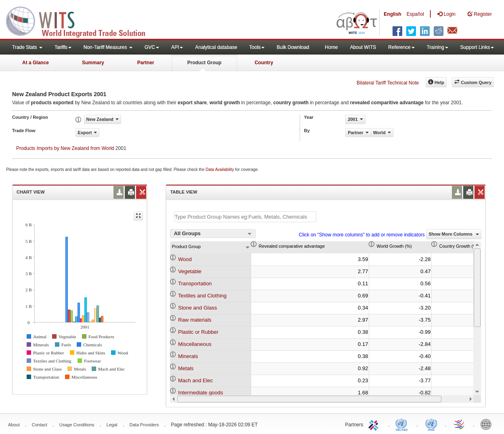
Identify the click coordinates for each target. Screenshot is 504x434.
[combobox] (213, 234)
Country (264, 63)
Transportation (195, 283)
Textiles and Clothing (202, 296)
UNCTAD (403, 424)
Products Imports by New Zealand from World (65, 148)
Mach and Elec (195, 380)
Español (415, 14)
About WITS (363, 47)
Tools (257, 47)
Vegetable (190, 271)
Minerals (188, 356)
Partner (146, 63)
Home (332, 47)
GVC (152, 47)
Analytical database (216, 47)
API (177, 47)
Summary (93, 63)
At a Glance (36, 63)
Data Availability (220, 170)
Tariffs (63, 47)
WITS (81, 20)
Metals (186, 368)
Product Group (205, 63)
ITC (375, 424)
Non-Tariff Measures (108, 47)
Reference (401, 47)
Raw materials (195, 320)
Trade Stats (27, 47)
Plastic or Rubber (198, 332)
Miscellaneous (195, 344)
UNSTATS (431, 424)
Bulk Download (293, 47)
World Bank (488, 424)
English (392, 14)
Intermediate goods (201, 393)
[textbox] (245, 217)
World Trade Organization (460, 424)
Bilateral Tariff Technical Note (388, 83)
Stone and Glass (197, 308)
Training (438, 47)
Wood (185, 259)
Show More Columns (454, 234)
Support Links (477, 47)
